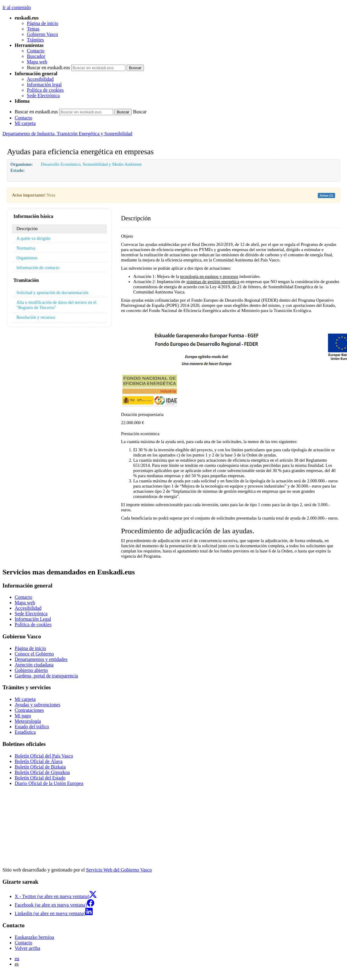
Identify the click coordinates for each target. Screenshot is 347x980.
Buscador (36, 56)
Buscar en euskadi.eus (48, 67)
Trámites (35, 40)
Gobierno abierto (31, 670)
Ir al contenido (17, 7)
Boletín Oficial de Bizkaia (40, 767)
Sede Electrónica (43, 96)
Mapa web (37, 62)
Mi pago (23, 716)
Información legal (44, 85)
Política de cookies (45, 90)
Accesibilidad (40, 79)
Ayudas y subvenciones (38, 705)
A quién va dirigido (34, 238)
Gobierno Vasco (42, 34)
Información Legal (33, 619)
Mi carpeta (25, 123)
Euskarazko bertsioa (34, 937)
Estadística (25, 732)
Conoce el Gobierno (34, 654)
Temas (33, 29)
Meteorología (28, 721)
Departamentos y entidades (41, 659)
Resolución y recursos (36, 317)
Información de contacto (38, 268)
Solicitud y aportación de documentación (52, 293)
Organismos (27, 258)
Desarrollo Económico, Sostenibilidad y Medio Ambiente (91, 164)
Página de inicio (43, 23)
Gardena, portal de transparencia (46, 676)
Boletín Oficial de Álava (39, 761)
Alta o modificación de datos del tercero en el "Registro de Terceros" (56, 305)
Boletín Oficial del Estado (40, 778)
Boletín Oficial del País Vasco (44, 756)
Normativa (26, 248)
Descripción (27, 229)
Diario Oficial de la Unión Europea (49, 783)
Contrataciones (29, 710)
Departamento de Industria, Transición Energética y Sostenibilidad (67, 134)
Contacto (36, 51)
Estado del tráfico (32, 727)
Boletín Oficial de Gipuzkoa (42, 772)
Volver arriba (27, 948)
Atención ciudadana (34, 665)
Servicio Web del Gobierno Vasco (119, 870)
